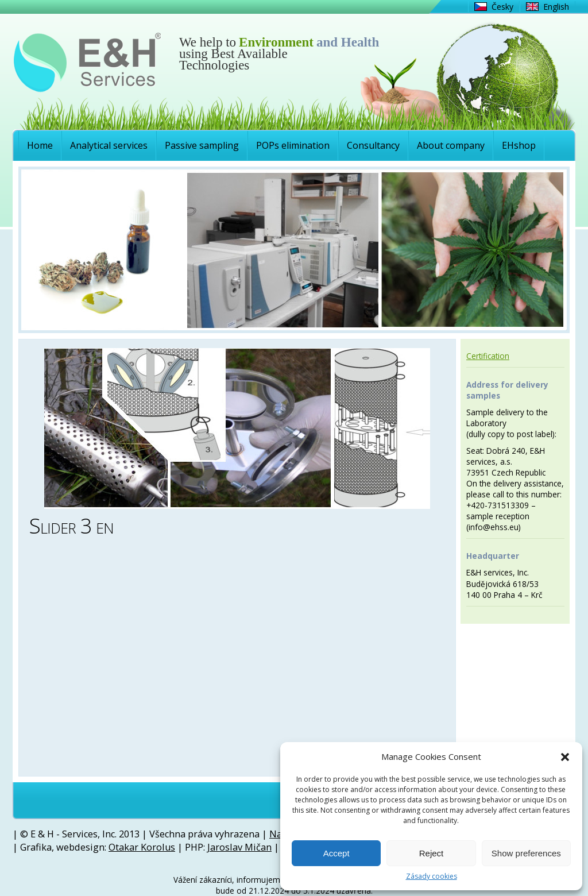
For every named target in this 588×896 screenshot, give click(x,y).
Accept (336, 853)
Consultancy (373, 145)
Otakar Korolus (142, 847)
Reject (432, 853)
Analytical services (109, 145)
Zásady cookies (432, 876)
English (556, 7)
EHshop (519, 145)
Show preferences (526, 853)
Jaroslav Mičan (239, 847)
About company (451, 145)
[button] (565, 757)
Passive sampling (202, 145)
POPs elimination (293, 145)
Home (40, 145)
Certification (488, 356)
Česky (502, 7)
